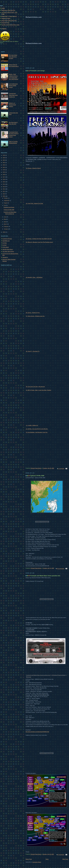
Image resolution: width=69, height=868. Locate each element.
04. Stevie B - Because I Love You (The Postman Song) (39, 242)
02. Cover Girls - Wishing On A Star (34, 203)
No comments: (61, 569)
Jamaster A (5, 257)
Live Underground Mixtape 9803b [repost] (13, 85)
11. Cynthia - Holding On (32, 425)
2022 (4, 165)
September (7, 201)
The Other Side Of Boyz (8, 251)
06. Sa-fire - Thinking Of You (33, 313)
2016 (4, 179)
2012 (4, 189)
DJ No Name (6, 247)
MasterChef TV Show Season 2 (9, 16)
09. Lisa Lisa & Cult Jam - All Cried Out (35, 387)
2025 (4, 158)
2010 (4, 194)
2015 (4, 182)
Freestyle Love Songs (37, 71)
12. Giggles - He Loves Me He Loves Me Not (37, 429)
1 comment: (62, 468)
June (5, 217)
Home (47, 859)
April (5, 222)
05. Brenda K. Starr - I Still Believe (34, 277)
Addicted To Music (6, 18)
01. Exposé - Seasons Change (33, 168)
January (6, 229)
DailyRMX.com (6, 241)
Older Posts (65, 859)
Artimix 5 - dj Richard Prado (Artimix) (12, 105)
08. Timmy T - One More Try (33, 351)
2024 (4, 160)
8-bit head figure (5, 23)
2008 (4, 232)
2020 (4, 170)
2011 (4, 191)
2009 (4, 196)
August (6, 203)
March (6, 224)
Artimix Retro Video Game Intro (9, 20)
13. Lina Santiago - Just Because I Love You (37, 432)
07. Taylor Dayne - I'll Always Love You (35, 316)
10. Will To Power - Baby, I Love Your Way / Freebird (39, 390)
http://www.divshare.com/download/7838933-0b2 (37, 732)
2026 (4, 155)
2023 (4, 163)
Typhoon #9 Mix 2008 (37, 476)
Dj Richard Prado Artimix (59, 675)
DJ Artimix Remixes (7, 239)
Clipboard (4, 29)
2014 (4, 184)
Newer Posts (29, 859)
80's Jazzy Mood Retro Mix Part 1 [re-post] (13, 57)
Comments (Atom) (37, 862)
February (6, 226)
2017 (4, 177)
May (5, 219)
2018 (4, 175)
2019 (4, 172)
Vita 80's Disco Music (8, 249)
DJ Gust (4, 245)
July (5, 205)
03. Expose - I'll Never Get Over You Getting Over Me (39, 239)
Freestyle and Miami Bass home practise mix (45, 576)
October (6, 198)
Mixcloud (28, 677)
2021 (4, 167)
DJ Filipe (5, 243)
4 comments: (61, 855)
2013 (4, 187)
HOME (3, 8)
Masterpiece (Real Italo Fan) (8, 10)
